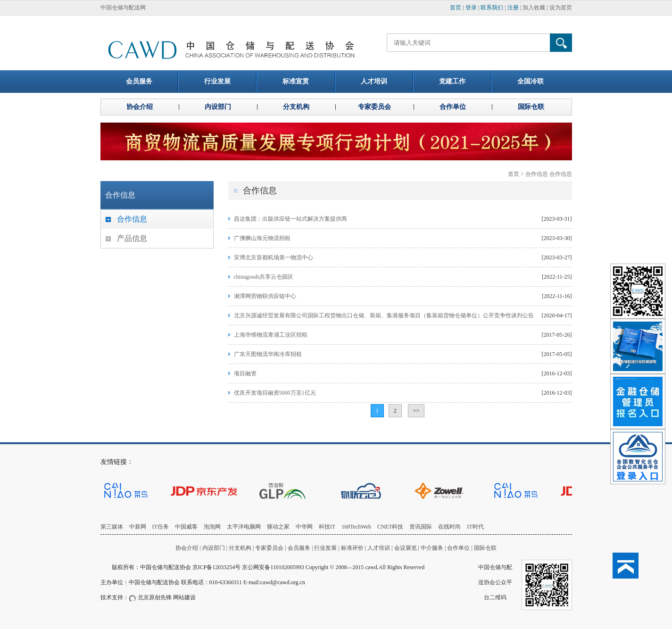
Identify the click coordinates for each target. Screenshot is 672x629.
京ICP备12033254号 (217, 567)
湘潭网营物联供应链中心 (265, 296)
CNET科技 (390, 527)
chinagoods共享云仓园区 (264, 277)
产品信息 (132, 238)
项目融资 (245, 373)
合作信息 (537, 174)
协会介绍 (187, 548)
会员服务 (299, 548)
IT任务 (161, 527)
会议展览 (406, 548)
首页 (456, 8)
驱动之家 (278, 527)
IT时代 (475, 527)
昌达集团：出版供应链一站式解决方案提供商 (290, 219)
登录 (471, 8)
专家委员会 (269, 548)
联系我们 (492, 8)
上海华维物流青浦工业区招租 (271, 335)
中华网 (304, 527)
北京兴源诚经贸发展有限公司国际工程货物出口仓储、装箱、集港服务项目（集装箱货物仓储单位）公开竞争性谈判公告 (384, 315)
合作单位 (458, 548)
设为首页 (561, 8)
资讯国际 (421, 527)
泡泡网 (212, 527)
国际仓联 (485, 548)
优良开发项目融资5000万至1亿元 (275, 393)
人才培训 (379, 548)
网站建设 (184, 597)
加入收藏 (534, 8)
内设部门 (214, 548)
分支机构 (241, 548)
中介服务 (432, 548)
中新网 (138, 527)
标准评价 (352, 548)
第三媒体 (112, 527)
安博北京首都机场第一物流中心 (274, 257)
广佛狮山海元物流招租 (262, 238)
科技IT (327, 527)
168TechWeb (356, 527)
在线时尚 (449, 527)
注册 (513, 8)
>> (416, 411)
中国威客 (186, 527)
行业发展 (325, 548)
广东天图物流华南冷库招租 (268, 354)
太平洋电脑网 (244, 527)
